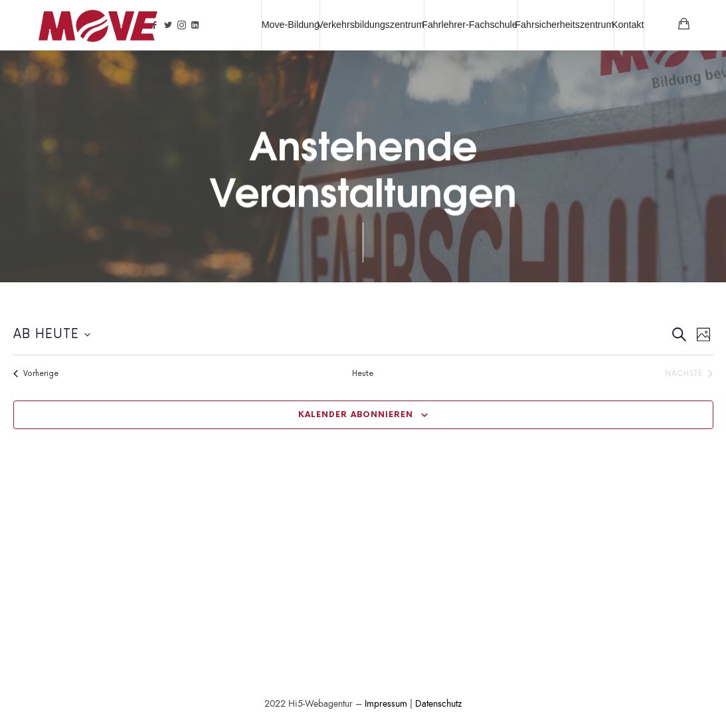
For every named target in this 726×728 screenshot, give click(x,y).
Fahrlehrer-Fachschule (470, 25)
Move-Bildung (291, 25)
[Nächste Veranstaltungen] (689, 374)
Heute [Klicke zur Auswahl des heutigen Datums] (363, 374)
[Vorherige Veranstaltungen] (36, 374)
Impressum (386, 704)
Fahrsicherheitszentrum (564, 25)
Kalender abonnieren (356, 415)
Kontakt (628, 25)
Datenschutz (438, 704)
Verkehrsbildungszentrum (371, 25)
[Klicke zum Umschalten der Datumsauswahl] (52, 335)
